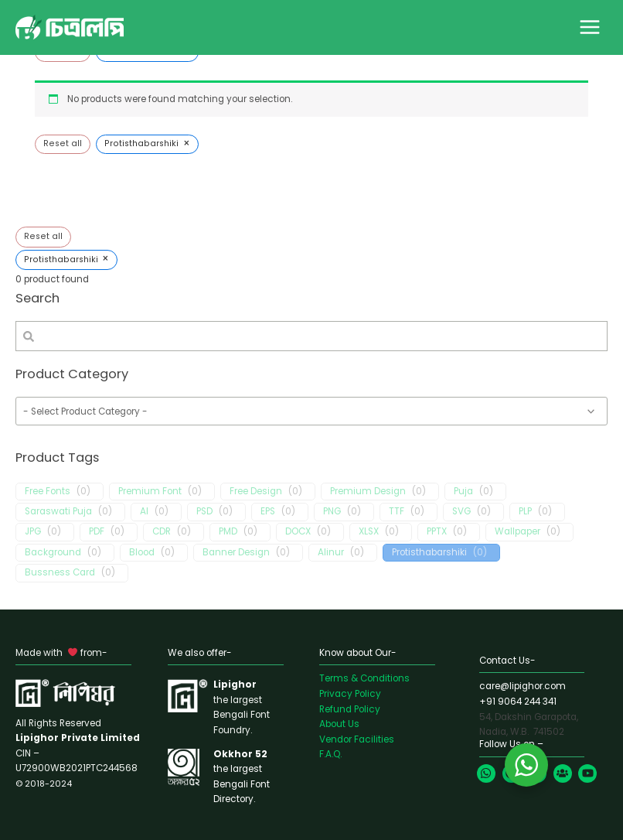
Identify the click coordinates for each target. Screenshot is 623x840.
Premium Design (368, 492)
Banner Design (236, 553)
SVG (461, 512)
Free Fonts (48, 492)
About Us (339, 724)
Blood (142, 553)
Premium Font (150, 492)
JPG (33, 532)
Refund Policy (350, 709)
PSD (204, 512)
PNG (332, 512)
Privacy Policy (350, 694)
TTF (397, 512)
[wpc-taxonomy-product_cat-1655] (311, 411)
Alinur (331, 553)
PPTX (437, 532)
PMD (228, 532)
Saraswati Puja (58, 512)
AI (144, 512)
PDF (97, 532)
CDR (162, 532)
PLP (525, 512)
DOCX (298, 532)
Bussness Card (60, 573)
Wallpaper (517, 532)
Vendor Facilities (357, 739)
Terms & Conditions (364, 678)
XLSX (369, 532)
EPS (268, 512)
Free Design (256, 492)
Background (53, 553)
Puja (463, 492)
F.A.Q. (330, 754)
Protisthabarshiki (429, 553)
